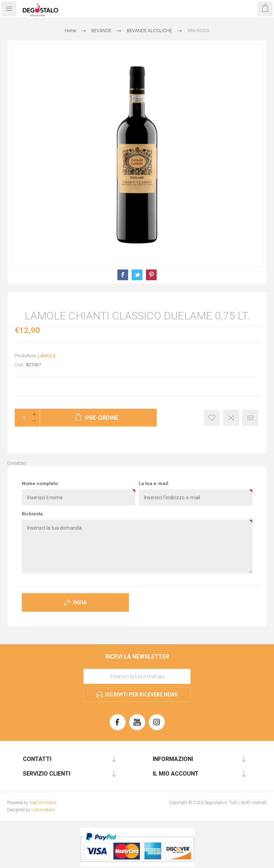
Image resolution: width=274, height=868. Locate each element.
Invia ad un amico (250, 418)
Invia (80, 602)
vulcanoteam (43, 810)
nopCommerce (43, 803)
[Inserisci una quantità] (22, 418)
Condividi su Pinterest (151, 275)
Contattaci (17, 463)
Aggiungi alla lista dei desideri (212, 418)
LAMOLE (47, 356)
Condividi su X (137, 275)
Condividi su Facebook (123, 275)
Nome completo (40, 483)
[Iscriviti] (137, 676)
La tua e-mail (154, 483)
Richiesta (32, 514)
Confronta (231, 418)
